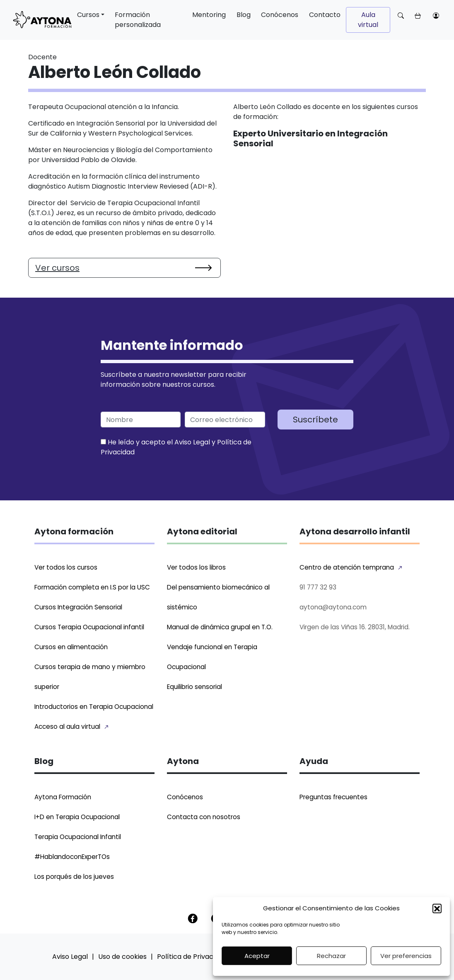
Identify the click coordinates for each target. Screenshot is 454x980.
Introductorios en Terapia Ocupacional (94, 707)
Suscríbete (315, 420)
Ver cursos (57, 268)
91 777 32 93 (318, 587)
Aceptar (257, 956)
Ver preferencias (406, 956)
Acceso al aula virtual (67, 727)
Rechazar (331, 956)
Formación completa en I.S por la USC (92, 587)
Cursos (88, 15)
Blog (244, 15)
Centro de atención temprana (347, 567)
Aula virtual (368, 20)
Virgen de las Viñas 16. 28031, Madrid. (355, 627)
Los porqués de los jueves (74, 877)
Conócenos (280, 15)
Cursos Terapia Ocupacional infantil (89, 627)
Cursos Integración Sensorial (78, 607)
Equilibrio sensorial (194, 687)
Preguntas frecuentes (333, 797)
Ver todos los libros (196, 567)
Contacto (325, 15)
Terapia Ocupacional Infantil (78, 837)
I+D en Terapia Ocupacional (77, 817)
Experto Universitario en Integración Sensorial (310, 138)
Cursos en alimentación (71, 647)
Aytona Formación (63, 797)
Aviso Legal (192, 442)
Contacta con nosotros (204, 817)
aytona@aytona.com (333, 607)
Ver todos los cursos (66, 567)
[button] (437, 908)
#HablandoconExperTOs (72, 857)
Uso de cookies (122, 957)
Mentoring (209, 15)
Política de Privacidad (192, 957)
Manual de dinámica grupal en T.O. (220, 627)
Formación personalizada (138, 20)
